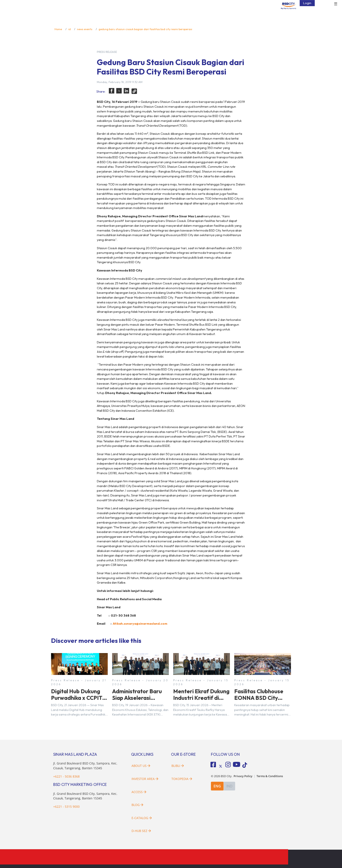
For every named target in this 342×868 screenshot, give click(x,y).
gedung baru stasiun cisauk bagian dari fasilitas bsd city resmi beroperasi (145, 29)
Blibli (178, 766)
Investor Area (145, 779)
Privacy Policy (243, 776)
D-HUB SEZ (141, 831)
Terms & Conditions (270, 776)
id (69, 29)
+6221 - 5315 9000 (66, 807)
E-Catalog (142, 818)
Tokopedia (182, 779)
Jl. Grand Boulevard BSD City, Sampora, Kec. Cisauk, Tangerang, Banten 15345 (85, 796)
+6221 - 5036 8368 (66, 776)
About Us (141, 766)
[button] (112, 91)
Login (307, 3)
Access (139, 792)
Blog (137, 805)
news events (85, 29)
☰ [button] (336, 4)
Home (58, 29)
